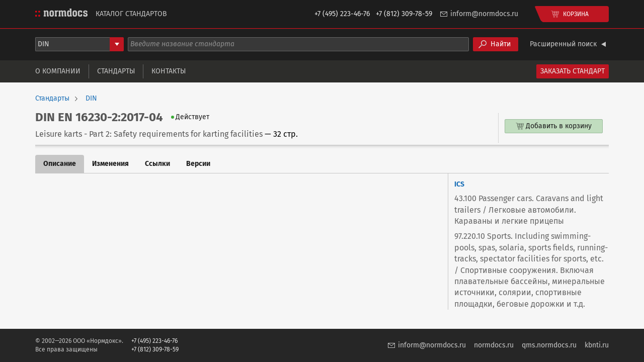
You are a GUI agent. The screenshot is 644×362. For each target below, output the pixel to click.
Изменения (110, 164)
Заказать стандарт (573, 71)
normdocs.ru (494, 345)
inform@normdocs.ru (484, 14)
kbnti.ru (597, 345)
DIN (91, 99)
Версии (198, 164)
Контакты (169, 71)
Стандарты (116, 71)
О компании (58, 71)
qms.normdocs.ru (549, 345)
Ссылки (157, 164)
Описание (60, 164)
